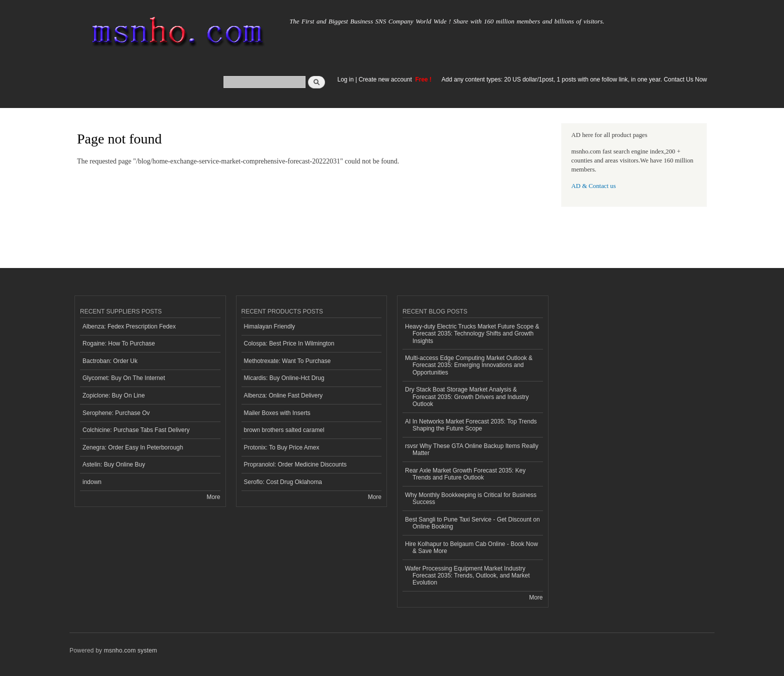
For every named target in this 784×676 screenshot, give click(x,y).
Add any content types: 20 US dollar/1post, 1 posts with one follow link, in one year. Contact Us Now (574, 79)
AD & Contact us (594, 186)
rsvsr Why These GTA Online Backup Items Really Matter (472, 449)
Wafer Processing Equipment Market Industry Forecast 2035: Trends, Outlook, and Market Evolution (467, 576)
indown (92, 482)
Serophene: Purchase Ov (116, 413)
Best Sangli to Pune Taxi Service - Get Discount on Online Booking (472, 523)
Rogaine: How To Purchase (119, 343)
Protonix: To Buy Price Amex (282, 447)
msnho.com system (130, 650)
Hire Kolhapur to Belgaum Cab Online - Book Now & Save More (471, 547)
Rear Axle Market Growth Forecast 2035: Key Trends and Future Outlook (465, 474)
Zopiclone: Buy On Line (114, 395)
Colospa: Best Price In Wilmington (289, 343)
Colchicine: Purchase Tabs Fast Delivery (136, 430)
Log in (346, 79)
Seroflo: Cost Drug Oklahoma (283, 482)
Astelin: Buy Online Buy (114, 464)
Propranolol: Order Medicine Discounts (295, 464)
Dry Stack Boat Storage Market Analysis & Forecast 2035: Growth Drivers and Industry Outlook (467, 397)
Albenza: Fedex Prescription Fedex (129, 326)
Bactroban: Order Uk (110, 361)
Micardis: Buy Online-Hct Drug (284, 378)
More (213, 497)
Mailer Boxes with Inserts (277, 413)
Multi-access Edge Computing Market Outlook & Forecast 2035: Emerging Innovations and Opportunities (469, 365)
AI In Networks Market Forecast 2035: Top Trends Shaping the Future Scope (471, 425)
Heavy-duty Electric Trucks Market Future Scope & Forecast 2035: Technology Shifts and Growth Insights (472, 334)
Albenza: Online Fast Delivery (283, 395)
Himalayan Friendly (270, 326)
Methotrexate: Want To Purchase (287, 361)
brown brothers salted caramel (284, 430)
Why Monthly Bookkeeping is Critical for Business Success (471, 498)
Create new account (386, 79)
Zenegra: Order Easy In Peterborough (133, 447)
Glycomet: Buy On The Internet (124, 378)
